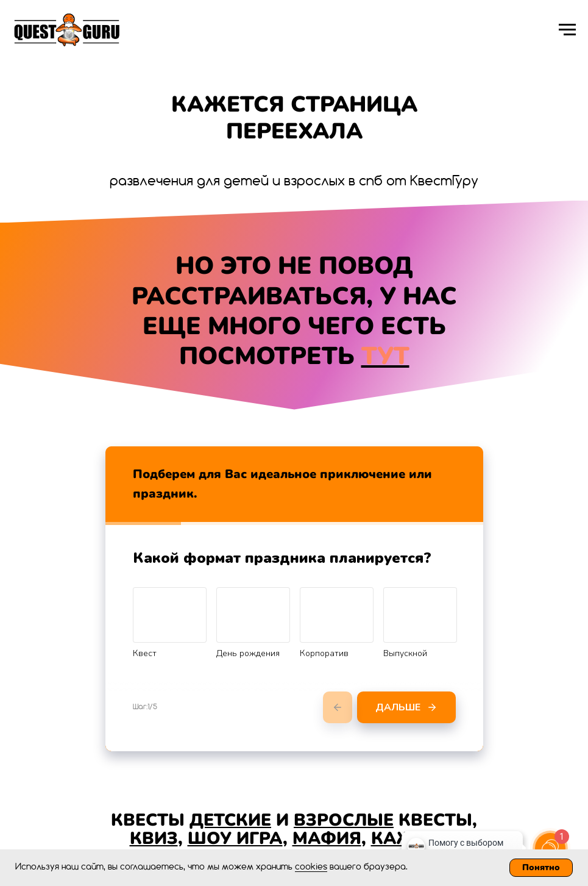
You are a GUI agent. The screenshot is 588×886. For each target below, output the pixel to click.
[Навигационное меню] (567, 30)
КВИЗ (154, 838)
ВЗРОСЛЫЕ (344, 820)
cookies (311, 867)
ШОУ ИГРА (235, 838)
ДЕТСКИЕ (230, 820)
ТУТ (385, 356)
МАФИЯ (327, 838)
